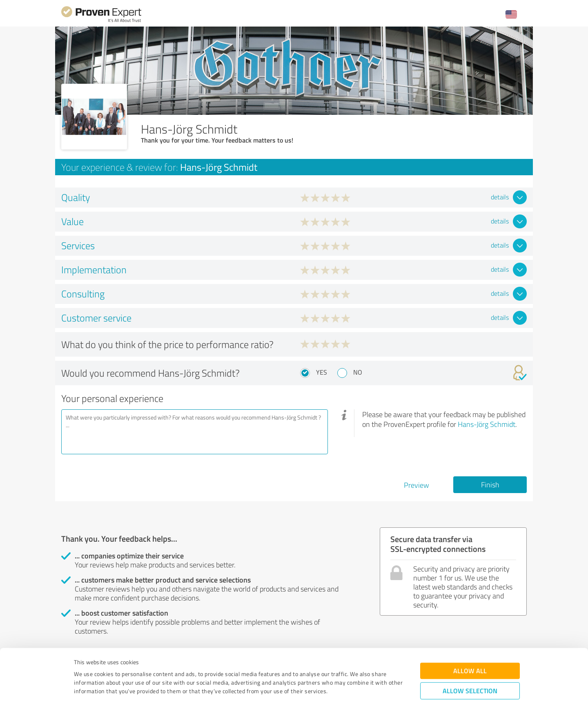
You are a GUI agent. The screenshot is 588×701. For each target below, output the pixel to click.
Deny (470, 671)
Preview (416, 485)
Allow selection (470, 645)
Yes (322, 372)
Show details (345, 686)
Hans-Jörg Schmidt (487, 424)
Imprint (84, 663)
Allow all (470, 625)
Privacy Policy (115, 663)
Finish (490, 484)
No (358, 372)
